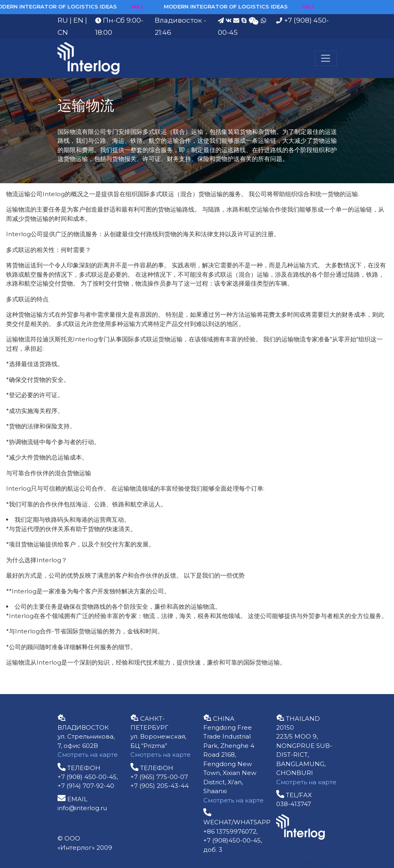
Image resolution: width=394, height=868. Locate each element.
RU (63, 20)
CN (63, 32)
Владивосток (178, 20)
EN (78, 20)
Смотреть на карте (88, 755)
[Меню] (326, 58)
